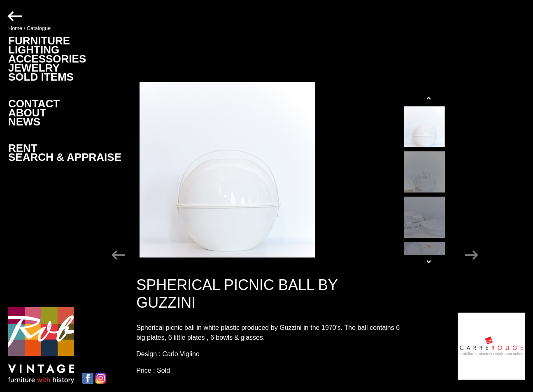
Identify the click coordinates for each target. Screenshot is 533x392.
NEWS (24, 122)
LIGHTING (34, 50)
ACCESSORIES (47, 59)
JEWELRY (34, 68)
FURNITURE (39, 41)
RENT (23, 148)
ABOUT (27, 113)
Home (15, 28)
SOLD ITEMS (41, 77)
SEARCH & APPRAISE (65, 157)
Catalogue (39, 28)
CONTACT (34, 104)
